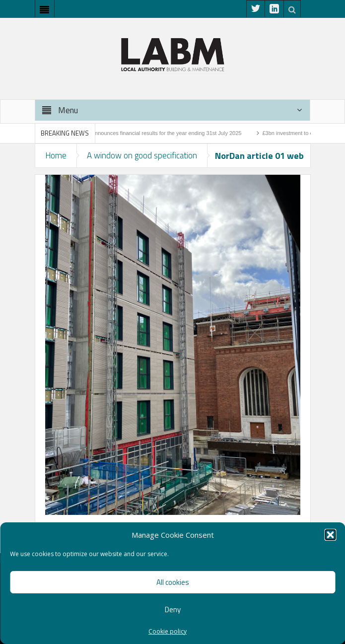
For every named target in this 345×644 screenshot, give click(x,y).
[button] (330, 535)
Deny (173, 609)
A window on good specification (142, 155)
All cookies (173, 582)
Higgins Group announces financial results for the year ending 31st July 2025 (152, 133)
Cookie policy (168, 631)
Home (56, 155)
